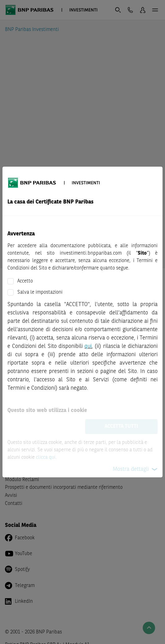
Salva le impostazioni (40, 292)
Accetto (25, 281)
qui (88, 346)
